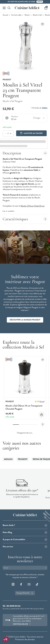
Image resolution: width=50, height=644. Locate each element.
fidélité (45, 108)
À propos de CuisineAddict (25, 540)
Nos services (25, 547)
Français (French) (25, 593)
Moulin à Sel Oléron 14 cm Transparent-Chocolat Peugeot (24, 407)
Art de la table (16, 15)
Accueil (5, 15)
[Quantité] (8, 133)
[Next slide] (43, 424)
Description (25, 153)
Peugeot (23, 459)
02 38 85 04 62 (13, 606)
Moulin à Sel (37, 15)
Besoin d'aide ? (25, 525)
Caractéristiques (25, 219)
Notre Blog (25, 532)
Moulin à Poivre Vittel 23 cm (32, 206)
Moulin (27, 15)
